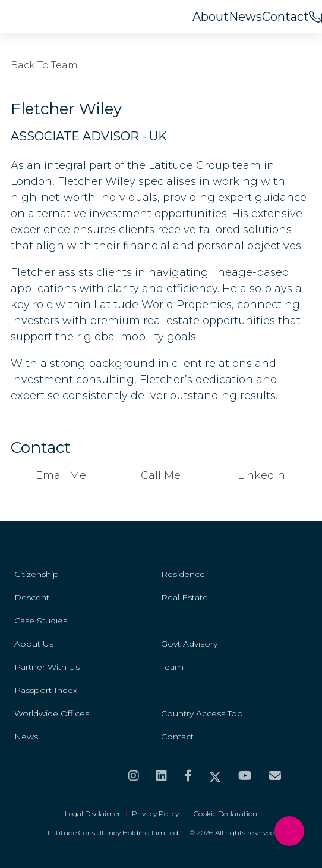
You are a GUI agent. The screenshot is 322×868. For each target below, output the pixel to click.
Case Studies (41, 621)
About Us (34, 644)
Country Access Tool (203, 713)
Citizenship (37, 574)
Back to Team (44, 65)
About (211, 17)
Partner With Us (47, 667)
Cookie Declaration (225, 814)
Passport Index (46, 690)
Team (172, 667)
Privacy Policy (157, 814)
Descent (32, 597)
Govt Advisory (189, 644)
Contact (285, 17)
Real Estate (184, 597)
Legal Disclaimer (93, 814)
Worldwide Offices (52, 713)
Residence (183, 574)
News (245, 17)
